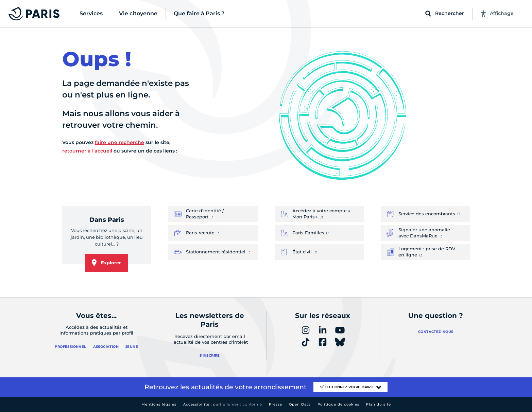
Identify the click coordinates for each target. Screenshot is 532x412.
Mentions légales (159, 404)
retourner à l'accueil (87, 151)
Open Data (300, 404)
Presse (276, 404)
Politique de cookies (338, 404)
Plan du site (379, 404)
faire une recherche (119, 142)
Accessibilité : (223, 404)
